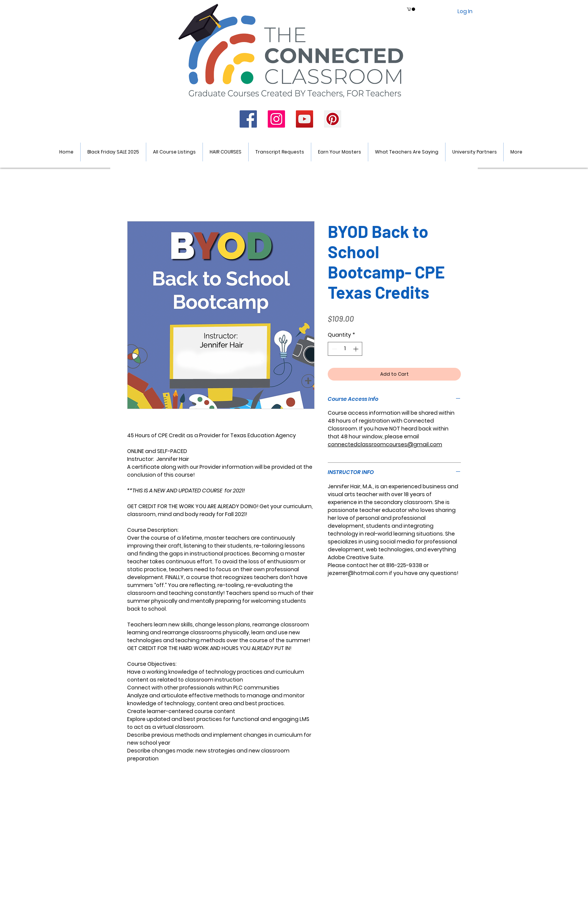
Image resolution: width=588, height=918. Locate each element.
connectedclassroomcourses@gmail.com (385, 444)
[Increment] (356, 349)
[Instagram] (276, 119)
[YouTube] (304, 119)
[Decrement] (334, 349)
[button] (411, 9)
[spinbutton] (345, 349)
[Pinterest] (333, 119)
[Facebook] (248, 119)
